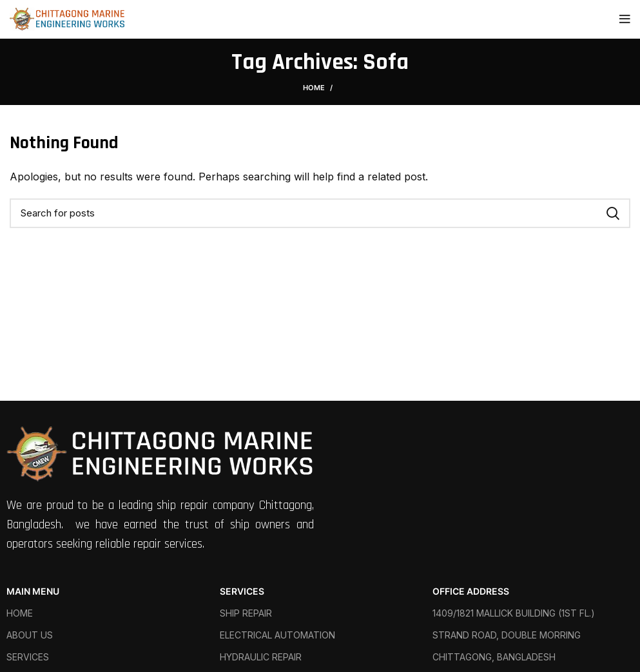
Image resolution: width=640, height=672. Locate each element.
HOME (20, 613)
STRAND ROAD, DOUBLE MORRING (507, 635)
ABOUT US (30, 635)
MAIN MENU (33, 591)
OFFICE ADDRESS (471, 591)
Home (314, 88)
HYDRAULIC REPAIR (261, 657)
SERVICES (28, 657)
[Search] (320, 213)
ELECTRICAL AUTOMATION (277, 635)
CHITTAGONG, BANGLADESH (494, 657)
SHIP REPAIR (246, 613)
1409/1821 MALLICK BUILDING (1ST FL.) (514, 613)
